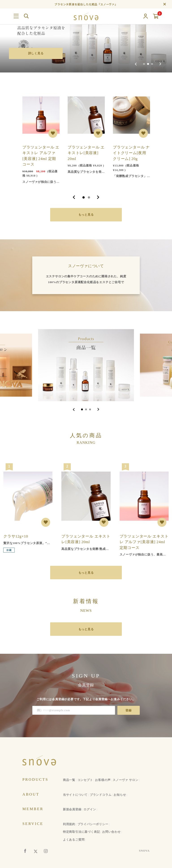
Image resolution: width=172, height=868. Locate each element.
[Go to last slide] (74, 409)
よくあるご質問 (74, 839)
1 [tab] (84, 197)
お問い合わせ (111, 832)
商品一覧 (69, 780)
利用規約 (69, 824)
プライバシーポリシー (93, 824)
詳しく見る (36, 53)
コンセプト (85, 780)
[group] (86, 36)
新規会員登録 (72, 809)
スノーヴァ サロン (125, 780)
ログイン (90, 809)
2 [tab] (89, 197)
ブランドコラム (101, 795)
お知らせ (120, 795)
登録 (129, 710)
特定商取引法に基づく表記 (82, 832)
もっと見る (86, 215)
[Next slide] (160, 64)
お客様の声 (103, 780)
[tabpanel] (41, 138)
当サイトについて (75, 795)
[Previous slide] (136, 64)
